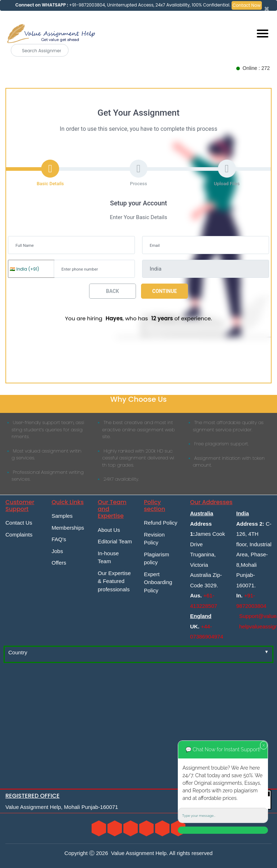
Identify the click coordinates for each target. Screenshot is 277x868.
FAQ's (59, 539)
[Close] (267, 9)
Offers (59, 563)
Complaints (19, 535)
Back (113, 291)
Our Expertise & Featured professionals (114, 581)
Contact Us (19, 523)
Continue (164, 291)
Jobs (57, 551)
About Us (109, 530)
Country (18, 652)
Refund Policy (161, 523)
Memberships (68, 528)
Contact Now (247, 5)
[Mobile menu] (263, 34)
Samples (62, 516)
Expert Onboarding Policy (158, 582)
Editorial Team (115, 541)
